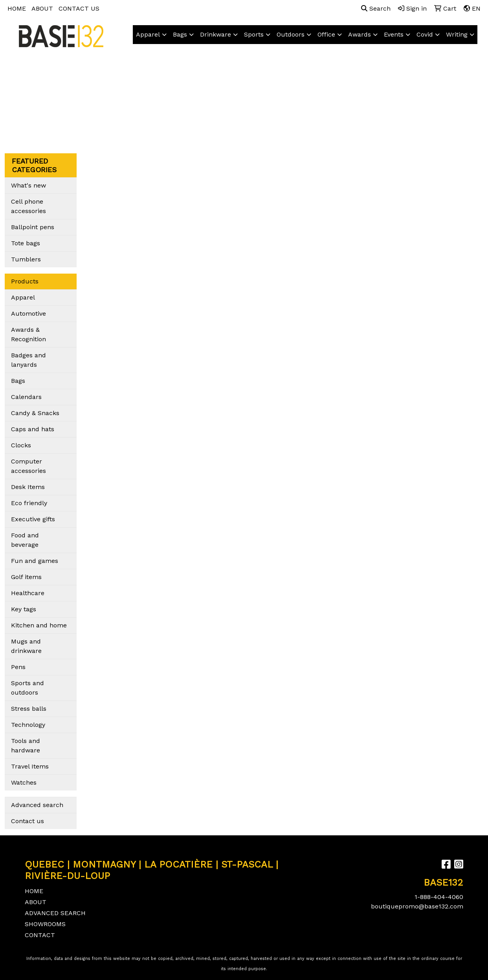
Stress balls (29, 709)
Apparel (148, 34)
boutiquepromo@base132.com (417, 906)
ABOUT (42, 8)
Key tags (24, 609)
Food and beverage (25, 540)
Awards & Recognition (28, 334)
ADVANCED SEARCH (55, 913)
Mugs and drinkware (26, 646)
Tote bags (26, 243)
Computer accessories (28, 466)
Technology (28, 725)
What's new (28, 185)
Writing (457, 34)
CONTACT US (79, 8)
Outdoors (291, 34)
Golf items (26, 577)
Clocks (21, 445)
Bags (180, 34)
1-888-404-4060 (439, 897)
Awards (360, 34)
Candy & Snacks (35, 413)
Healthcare (28, 593)
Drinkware (216, 34)
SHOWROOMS (45, 924)
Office (326, 34)
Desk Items (28, 487)
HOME (17, 8)
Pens (18, 667)
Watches (24, 782)
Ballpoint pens (33, 227)
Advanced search (37, 805)
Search (376, 8)
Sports (254, 34)
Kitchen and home (39, 625)
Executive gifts (33, 519)
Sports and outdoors (28, 688)
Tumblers (26, 259)
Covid (425, 34)
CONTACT (40, 935)
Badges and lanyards (28, 360)
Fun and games (35, 561)
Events (394, 34)
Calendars (26, 397)
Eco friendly (29, 503)
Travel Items (30, 766)
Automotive (28, 313)
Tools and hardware (26, 746)
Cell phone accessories (28, 206)
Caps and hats (33, 429)
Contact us (28, 821)
